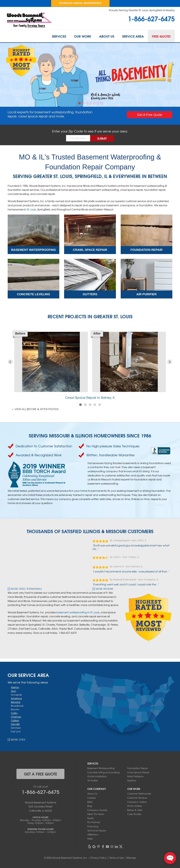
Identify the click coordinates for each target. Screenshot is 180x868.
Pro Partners (94, 822)
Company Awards (97, 810)
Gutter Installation (97, 776)
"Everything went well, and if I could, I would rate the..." (125, 584)
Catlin (14, 713)
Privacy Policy (98, 858)
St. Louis (31, 209)
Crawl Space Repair (138, 772)
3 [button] (87, 104)
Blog (90, 806)
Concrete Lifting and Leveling (103, 772)
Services (59, 36)
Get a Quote (150, 115)
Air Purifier (92, 780)
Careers (91, 798)
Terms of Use (116, 858)
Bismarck (16, 702)
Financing (93, 826)
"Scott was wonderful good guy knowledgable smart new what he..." (131, 547)
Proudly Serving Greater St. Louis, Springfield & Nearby (142, 10)
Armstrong (16, 698)
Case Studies (134, 814)
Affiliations (93, 834)
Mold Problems (135, 776)
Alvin (14, 691)
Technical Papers (97, 830)
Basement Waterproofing (101, 768)
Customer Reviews (137, 798)
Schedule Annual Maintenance (80, 3)
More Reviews (104, 589)
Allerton (15, 687)
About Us (107, 36)
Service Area (133, 36)
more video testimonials (26, 589)
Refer (90, 839)
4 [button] (91, 104)
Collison (15, 720)
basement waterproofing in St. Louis (78, 612)
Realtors (132, 780)
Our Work (83, 36)
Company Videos (137, 802)
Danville (15, 724)
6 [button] (98, 104)
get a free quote (41, 774)
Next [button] (170, 362)
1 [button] (80, 104)
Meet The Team (96, 814)
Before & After (135, 810)
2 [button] (84, 104)
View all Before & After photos (36, 409)
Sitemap (131, 858)
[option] (90, 75)
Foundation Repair (138, 768)
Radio (91, 818)
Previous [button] (10, 362)
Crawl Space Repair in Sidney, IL (90, 397)
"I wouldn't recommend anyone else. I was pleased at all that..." (131, 571)
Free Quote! (161, 36)
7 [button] (102, 104)
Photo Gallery (135, 806)
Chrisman (16, 717)
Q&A (90, 802)
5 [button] (95, 104)
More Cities (18, 740)
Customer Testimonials (139, 794)
